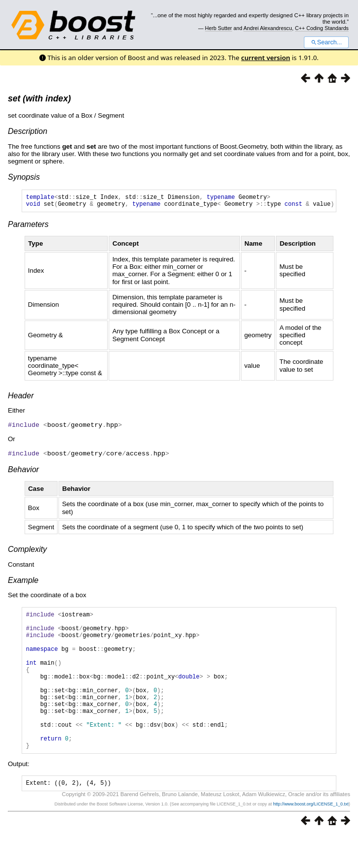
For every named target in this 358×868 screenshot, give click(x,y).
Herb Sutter (219, 28)
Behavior (23, 471)
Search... (326, 42)
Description (28, 131)
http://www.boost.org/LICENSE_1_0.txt (311, 837)
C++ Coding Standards (322, 28)
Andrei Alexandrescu (268, 28)
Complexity (27, 551)
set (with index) (39, 98)
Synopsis (24, 177)
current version (266, 58)
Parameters (28, 227)
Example (23, 582)
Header (21, 399)
